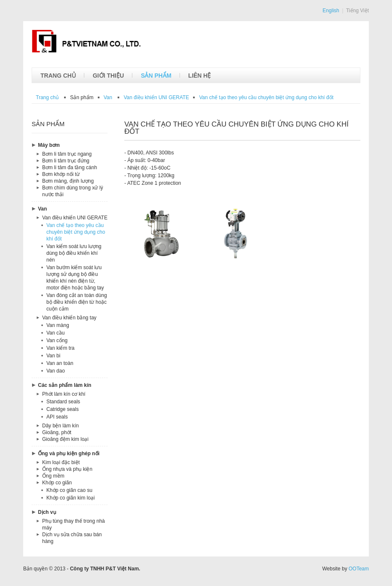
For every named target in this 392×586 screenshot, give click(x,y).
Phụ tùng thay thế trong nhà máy (74, 524)
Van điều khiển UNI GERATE (75, 218)
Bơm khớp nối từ (61, 174)
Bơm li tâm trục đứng (66, 161)
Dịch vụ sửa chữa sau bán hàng (72, 538)
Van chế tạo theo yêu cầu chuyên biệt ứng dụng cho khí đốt (76, 232)
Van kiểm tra (60, 348)
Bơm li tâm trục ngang (67, 154)
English (331, 11)
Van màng (58, 325)
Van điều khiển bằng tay (69, 318)
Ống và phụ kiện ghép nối (69, 454)
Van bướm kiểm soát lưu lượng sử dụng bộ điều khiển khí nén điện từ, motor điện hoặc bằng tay (75, 278)
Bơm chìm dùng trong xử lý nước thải (72, 191)
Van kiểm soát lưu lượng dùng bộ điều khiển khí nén (74, 253)
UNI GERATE (156, 97)
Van (42, 209)
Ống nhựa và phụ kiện (67, 469)
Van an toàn (60, 363)
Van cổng (57, 340)
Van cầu (55, 333)
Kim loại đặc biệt (61, 462)
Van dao (56, 371)
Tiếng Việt (357, 11)
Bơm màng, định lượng (68, 181)
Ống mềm (53, 476)
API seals (57, 417)
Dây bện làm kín (60, 426)
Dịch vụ (47, 512)
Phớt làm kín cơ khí (64, 394)
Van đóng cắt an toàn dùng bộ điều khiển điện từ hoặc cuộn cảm (77, 302)
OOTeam (359, 569)
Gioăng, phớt (57, 432)
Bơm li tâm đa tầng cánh (70, 167)
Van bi (53, 356)
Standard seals (63, 402)
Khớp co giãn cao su (69, 490)
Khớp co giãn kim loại (71, 498)
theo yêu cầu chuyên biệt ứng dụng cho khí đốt (266, 97)
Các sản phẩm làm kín (65, 385)
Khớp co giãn (57, 483)
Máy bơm (49, 145)
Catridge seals (63, 409)
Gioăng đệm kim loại (65, 439)
